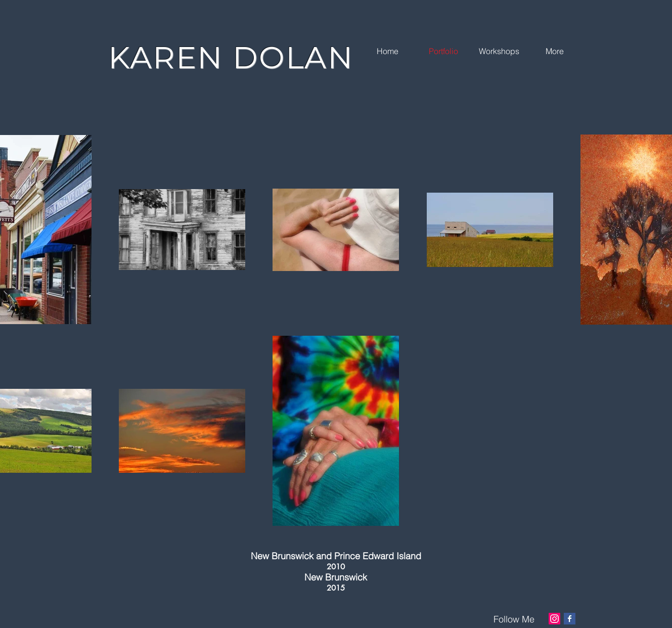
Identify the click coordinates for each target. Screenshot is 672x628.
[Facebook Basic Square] (570, 619)
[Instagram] (554, 619)
